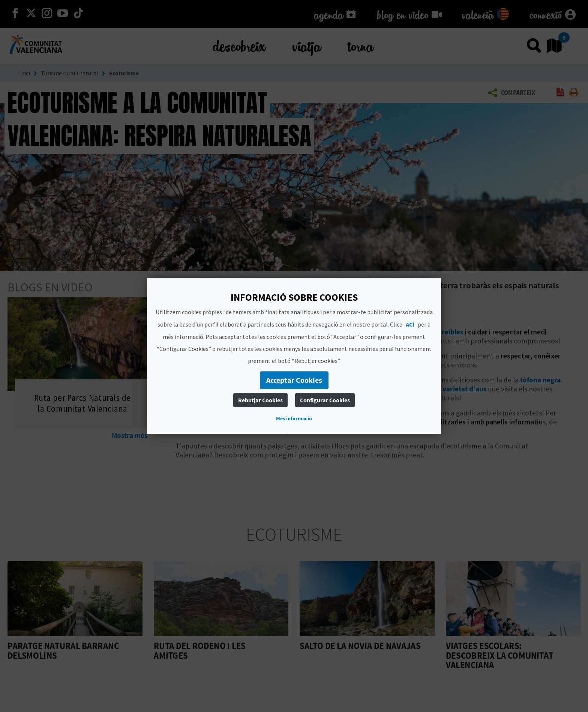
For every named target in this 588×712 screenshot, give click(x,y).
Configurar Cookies (325, 400)
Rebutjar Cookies (260, 400)
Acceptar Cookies (294, 380)
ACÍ (410, 324)
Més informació (294, 418)
